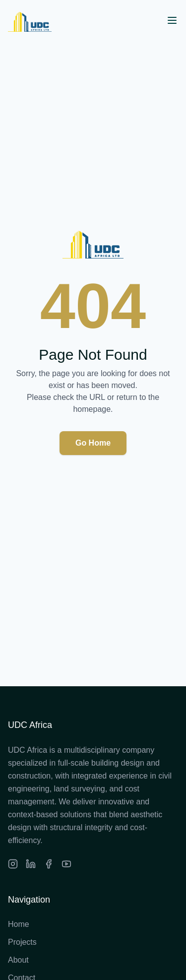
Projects (22, 942)
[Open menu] (172, 20)
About (18, 960)
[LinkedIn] (31, 864)
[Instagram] (13, 864)
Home (19, 924)
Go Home (93, 443)
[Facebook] (49, 864)
